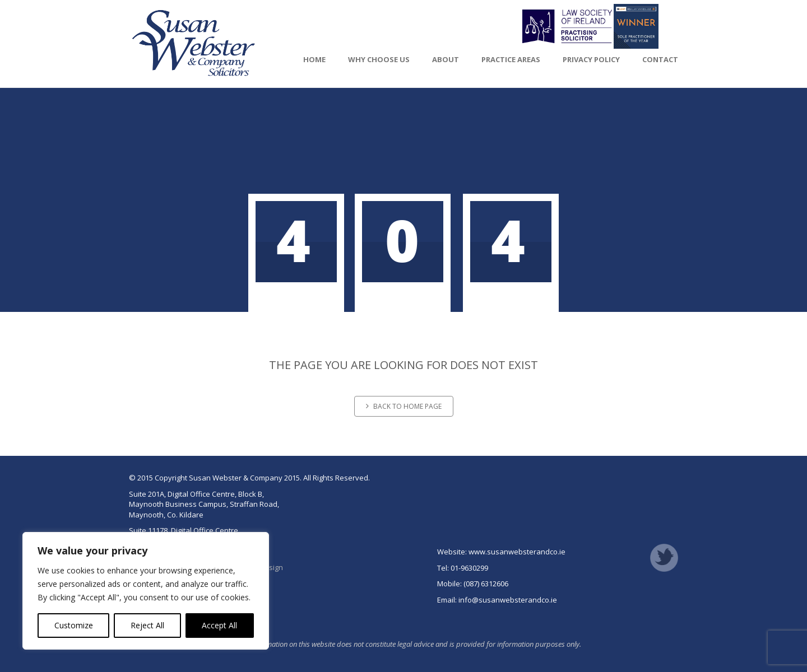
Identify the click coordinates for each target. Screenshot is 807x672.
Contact (660, 59)
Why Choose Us (379, 59)
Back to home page (404, 406)
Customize (74, 625)
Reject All (147, 625)
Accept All (219, 625)
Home (314, 59)
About (446, 59)
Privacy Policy (591, 59)
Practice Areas (511, 59)
